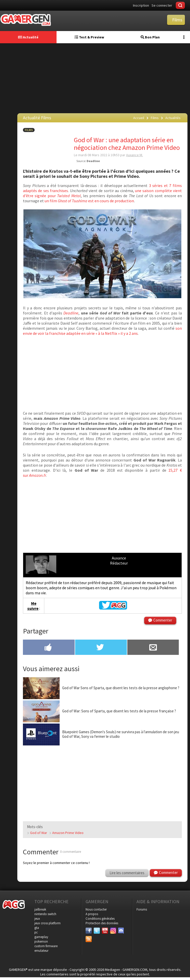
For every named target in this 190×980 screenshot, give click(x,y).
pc (36, 932)
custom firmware (46, 946)
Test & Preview (89, 37)
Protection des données (102, 923)
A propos (92, 914)
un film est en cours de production (89, 201)
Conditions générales (100, 919)
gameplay (41, 937)
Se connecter (162, 5)
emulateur (41, 951)
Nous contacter (96, 909)
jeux (37, 919)
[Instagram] (113, 931)
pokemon (41, 941)
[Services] (89, 939)
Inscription (141, 5)
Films (29, 130)
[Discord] (121, 931)
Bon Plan (150, 37)
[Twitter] (97, 931)
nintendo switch (45, 914)
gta (37, 928)
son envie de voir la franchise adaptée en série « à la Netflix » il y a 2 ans (102, 331)
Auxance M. (134, 155)
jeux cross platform (47, 923)
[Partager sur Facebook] (49, 648)
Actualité (28, 37)
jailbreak (40, 909)
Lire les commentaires (127, 873)
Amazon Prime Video (68, 833)
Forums (142, 909)
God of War (39, 833)
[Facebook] (89, 931)
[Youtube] (105, 931)
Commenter (163, 620)
